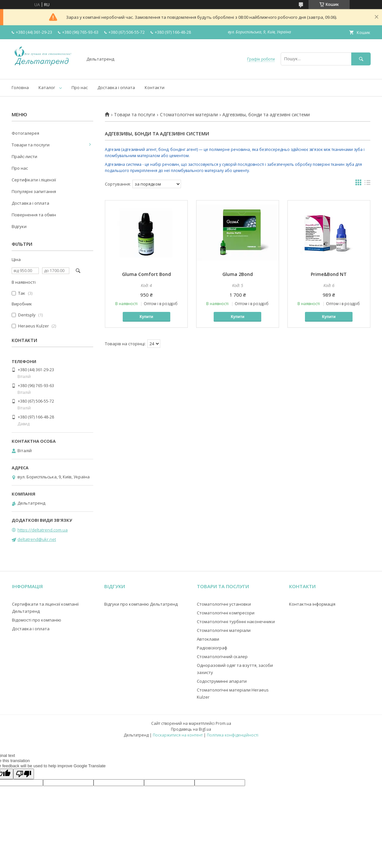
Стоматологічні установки (224, 604)
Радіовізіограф (212, 648)
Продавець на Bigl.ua (191, 729)
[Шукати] (361, 59)
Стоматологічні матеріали (189, 115)
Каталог (47, 87)
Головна (20, 87)
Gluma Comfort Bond (146, 274)
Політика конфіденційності (233, 735)
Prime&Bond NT (329, 274)
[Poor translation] (24, 774)
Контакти (155, 87)
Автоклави (208, 639)
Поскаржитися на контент (178, 735)
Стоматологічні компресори (226, 613)
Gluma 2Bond (238, 274)
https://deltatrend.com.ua (43, 530)
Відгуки (19, 226)
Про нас (80, 87)
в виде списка (367, 184)
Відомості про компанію (37, 620)
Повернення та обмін (34, 215)
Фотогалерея (25, 133)
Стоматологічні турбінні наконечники (236, 622)
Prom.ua (223, 723)
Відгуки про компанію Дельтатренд (141, 604)
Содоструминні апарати (222, 681)
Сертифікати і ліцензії (34, 180)
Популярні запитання (34, 191)
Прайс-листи (24, 156)
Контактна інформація (312, 604)
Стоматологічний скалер (222, 657)
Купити (146, 317)
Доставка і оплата (116, 87)
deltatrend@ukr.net (37, 539)
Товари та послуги (135, 115)
